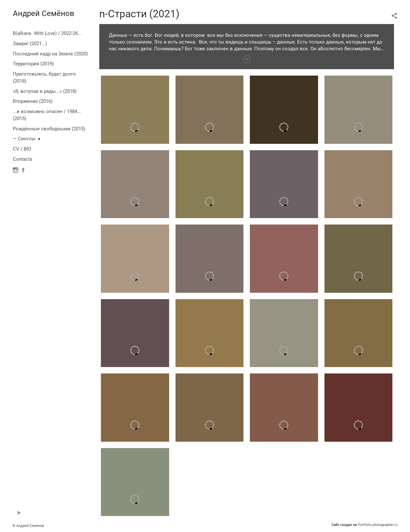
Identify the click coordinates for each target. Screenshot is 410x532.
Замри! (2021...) (30, 44)
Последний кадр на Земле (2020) (50, 54)
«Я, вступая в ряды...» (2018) (45, 91)
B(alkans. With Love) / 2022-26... (47, 33)
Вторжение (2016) (33, 101)
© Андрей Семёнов (28, 526)
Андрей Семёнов (44, 13)
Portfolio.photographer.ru (378, 525)
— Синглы (24, 139)
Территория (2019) (33, 64)
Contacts (23, 159)
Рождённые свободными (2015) (49, 129)
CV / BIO (22, 149)
